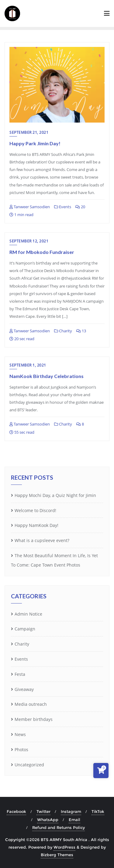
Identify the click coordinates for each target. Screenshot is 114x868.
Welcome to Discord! (35, 510)
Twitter (43, 811)
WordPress (64, 847)
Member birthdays (34, 719)
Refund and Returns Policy (59, 827)
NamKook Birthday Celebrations (47, 376)
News (20, 734)
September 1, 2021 (28, 365)
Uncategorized (29, 765)
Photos (21, 750)
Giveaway (24, 689)
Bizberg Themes (57, 855)
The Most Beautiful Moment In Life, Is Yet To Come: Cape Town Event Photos (54, 560)
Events (63, 207)
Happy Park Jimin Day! (35, 143)
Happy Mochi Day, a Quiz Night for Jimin (55, 495)
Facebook (16, 811)
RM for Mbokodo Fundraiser (42, 252)
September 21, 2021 (29, 132)
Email (74, 820)
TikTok (98, 811)
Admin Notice (28, 614)
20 (80, 207)
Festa (20, 674)
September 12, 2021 (29, 241)
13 (81, 331)
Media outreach (31, 704)
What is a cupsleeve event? (42, 540)
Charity (63, 331)
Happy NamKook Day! (36, 525)
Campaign (25, 629)
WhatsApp (48, 820)
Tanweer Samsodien (30, 207)
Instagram (71, 811)
